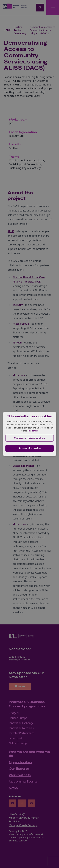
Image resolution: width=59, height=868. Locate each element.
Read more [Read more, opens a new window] (33, 431)
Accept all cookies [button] (29, 448)
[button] (30, 438)
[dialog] (30, 434)
